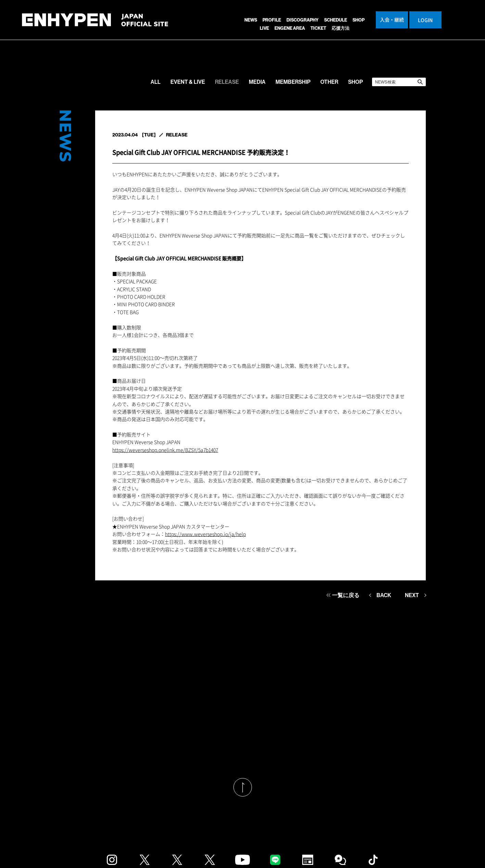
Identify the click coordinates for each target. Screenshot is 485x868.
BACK (384, 595)
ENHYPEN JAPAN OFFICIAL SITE (95, 24)
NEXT (412, 595)
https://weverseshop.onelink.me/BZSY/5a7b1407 (165, 450)
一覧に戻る (346, 595)
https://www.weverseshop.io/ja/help (205, 534)
